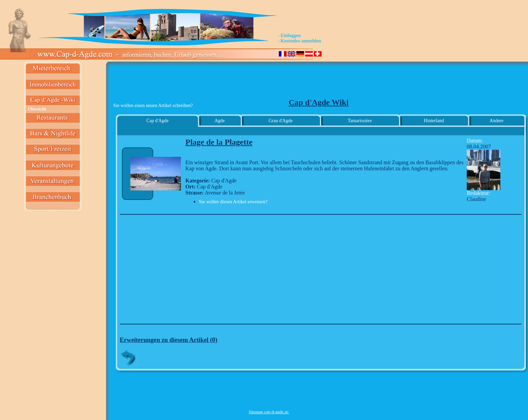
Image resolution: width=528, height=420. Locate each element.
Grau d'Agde (281, 121)
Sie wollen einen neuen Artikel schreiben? (153, 106)
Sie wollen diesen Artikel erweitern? (233, 202)
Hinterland (434, 121)
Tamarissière (360, 121)
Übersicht (37, 109)
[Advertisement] (269, 83)
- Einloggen (289, 36)
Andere (497, 121)
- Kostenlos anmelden (299, 41)
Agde (220, 121)
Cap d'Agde (158, 121)
